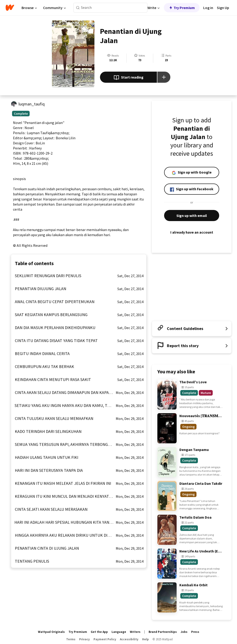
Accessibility (129, 639)
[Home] (10, 8)
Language (119, 632)
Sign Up (223, 8)
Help (145, 639)
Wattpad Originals (51, 632)
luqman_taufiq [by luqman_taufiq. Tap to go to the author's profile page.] (32, 104)
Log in (208, 8)
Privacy (84, 639)
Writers (135, 632)
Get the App (99, 632)
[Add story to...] (164, 77)
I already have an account (192, 232)
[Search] (78, 8)
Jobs (184, 632)
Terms (71, 639)
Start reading (129, 78)
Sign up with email (192, 216)
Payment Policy (105, 639)
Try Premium (182, 8)
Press (195, 632)
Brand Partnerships (163, 632)
